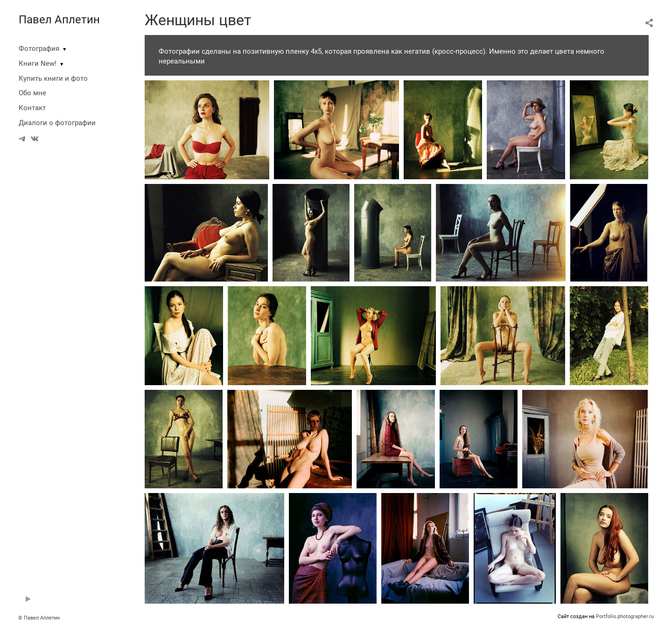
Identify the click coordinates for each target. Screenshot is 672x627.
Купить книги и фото (53, 78)
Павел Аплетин (59, 20)
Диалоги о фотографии (57, 123)
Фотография (39, 49)
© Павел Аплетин (39, 618)
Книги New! (38, 63)
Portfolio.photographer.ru (625, 616)
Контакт (32, 108)
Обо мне (32, 93)
